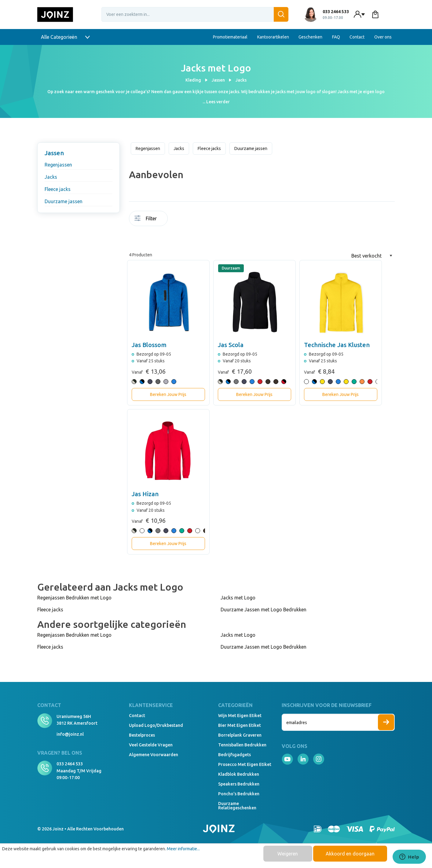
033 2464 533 (70, 764)
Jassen (54, 153)
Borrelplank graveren (240, 735)
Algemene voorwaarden (154, 755)
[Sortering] (372, 256)
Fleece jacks (58, 189)
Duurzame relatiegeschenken (237, 806)
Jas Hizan (145, 494)
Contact (357, 37)
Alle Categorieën (65, 37)
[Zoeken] (281, 14)
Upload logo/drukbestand (156, 725)
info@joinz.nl (70, 734)
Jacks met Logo (238, 598)
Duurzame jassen (64, 201)
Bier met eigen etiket (240, 725)
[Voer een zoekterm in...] (195, 14)
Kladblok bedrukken (239, 774)
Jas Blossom (149, 345)
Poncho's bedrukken (239, 794)
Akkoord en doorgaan (350, 854)
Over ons (383, 37)
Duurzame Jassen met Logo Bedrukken (264, 610)
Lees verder (218, 102)
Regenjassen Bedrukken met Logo (74, 598)
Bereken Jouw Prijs (168, 394)
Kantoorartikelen (273, 37)
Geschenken (310, 37)
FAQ (336, 37)
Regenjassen (58, 165)
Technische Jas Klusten (337, 345)
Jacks (51, 177)
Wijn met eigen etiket (240, 716)
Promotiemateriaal (230, 37)
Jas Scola (231, 345)
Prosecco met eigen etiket (245, 764)
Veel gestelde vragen (151, 745)
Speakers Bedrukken (239, 784)
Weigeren (288, 854)
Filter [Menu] (146, 218)
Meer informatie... (183, 849)
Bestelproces (142, 735)
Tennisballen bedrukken (242, 745)
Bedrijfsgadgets (234, 755)
